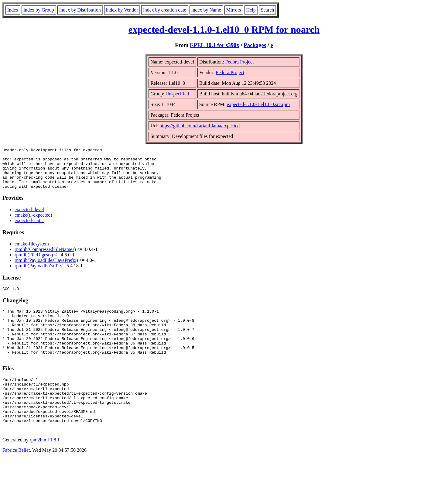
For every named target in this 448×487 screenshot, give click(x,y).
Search (268, 10)
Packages (255, 45)
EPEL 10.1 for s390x (215, 45)
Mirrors (234, 10)
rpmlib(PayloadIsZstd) (37, 274)
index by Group (39, 10)
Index (13, 10)
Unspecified (177, 94)
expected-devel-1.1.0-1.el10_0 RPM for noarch (224, 29)
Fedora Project (240, 62)
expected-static (29, 229)
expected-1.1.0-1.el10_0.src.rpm (258, 104)
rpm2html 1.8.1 (45, 469)
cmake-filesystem (32, 252)
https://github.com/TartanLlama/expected (200, 126)
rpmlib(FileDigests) (34, 263)
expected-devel (29, 218)
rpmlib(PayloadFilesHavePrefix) (46, 268)
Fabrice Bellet (16, 479)
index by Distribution (80, 10)
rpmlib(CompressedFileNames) (45, 257)
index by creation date (165, 10)
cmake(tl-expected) (33, 223)
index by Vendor (122, 10)
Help (251, 10)
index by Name (206, 10)
